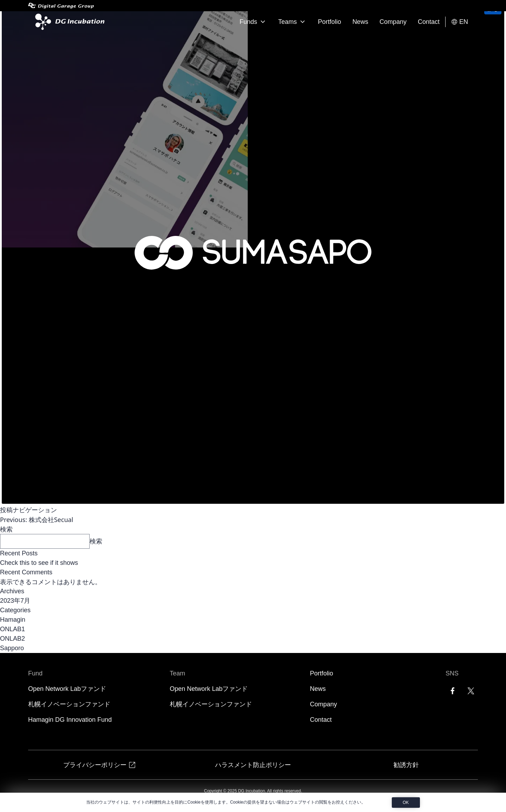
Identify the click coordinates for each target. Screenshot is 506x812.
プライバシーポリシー (100, 765)
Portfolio (330, 22)
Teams (293, 22)
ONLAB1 (12, 629)
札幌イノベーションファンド (69, 704)
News (360, 22)
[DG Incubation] (68, 22)
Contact (429, 22)
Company (393, 22)
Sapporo (12, 648)
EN (459, 22)
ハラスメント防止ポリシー (253, 765)
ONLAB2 (12, 639)
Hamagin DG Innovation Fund (70, 720)
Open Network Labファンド (67, 689)
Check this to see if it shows (39, 563)
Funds (253, 22)
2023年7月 (15, 601)
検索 (6, 529)
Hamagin (13, 620)
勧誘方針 (406, 765)
